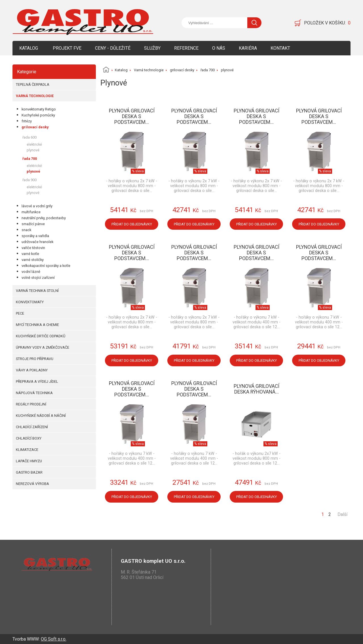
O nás (219, 48)
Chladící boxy (29, 438)
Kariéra (248, 48)
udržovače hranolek (37, 242)
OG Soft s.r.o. (54, 639)
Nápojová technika (34, 393)
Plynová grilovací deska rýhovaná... (257, 389)
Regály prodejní (31, 404)
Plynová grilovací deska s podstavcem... (132, 116)
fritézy (27, 121)
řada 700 (30, 159)
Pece (20, 313)
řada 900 (29, 180)
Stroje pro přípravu (35, 359)
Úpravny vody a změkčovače (43, 347)
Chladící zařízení (32, 427)
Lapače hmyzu (29, 461)
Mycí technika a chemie (37, 325)
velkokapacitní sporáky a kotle (46, 266)
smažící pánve (33, 224)
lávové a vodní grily (37, 206)
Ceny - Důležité (113, 48)
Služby (152, 48)
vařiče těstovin (33, 248)
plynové (33, 150)
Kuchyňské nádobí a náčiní (41, 416)
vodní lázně (31, 272)
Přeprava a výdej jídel (37, 381)
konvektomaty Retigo (39, 109)
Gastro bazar (29, 472)
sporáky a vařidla (35, 236)
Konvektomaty (30, 302)
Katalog (29, 48)
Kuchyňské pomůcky (38, 115)
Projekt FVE (67, 48)
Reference (186, 48)
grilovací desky (35, 127)
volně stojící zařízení (38, 278)
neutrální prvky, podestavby (44, 218)
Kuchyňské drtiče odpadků (41, 336)
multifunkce (31, 212)
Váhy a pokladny (32, 370)
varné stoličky (33, 260)
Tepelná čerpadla (33, 84)
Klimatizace (27, 450)
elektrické (34, 144)
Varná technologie (35, 96)
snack (26, 230)
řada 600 (29, 137)
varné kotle (30, 254)
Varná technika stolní (37, 291)
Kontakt (280, 48)
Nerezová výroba (32, 484)
